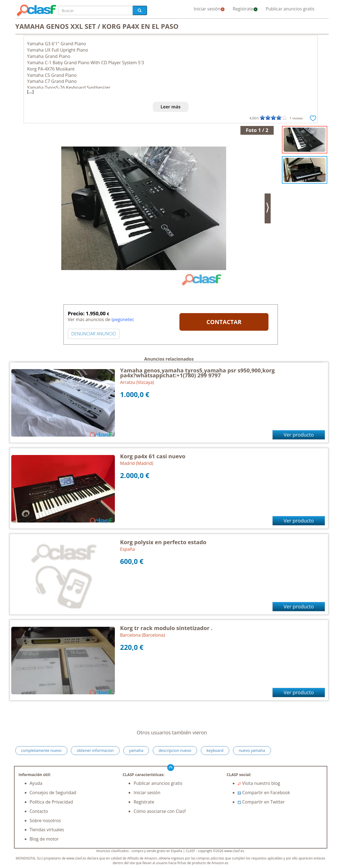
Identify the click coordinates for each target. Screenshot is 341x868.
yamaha (136, 750)
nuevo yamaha (252, 750)
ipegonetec (123, 319)
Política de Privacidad (51, 802)
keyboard (215, 750)
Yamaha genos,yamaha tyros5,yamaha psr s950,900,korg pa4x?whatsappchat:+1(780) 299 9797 (197, 373)
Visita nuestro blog (259, 783)
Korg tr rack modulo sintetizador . (166, 628)
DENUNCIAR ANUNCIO (94, 334)
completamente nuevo (41, 750)
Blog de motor (44, 839)
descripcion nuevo (175, 750)
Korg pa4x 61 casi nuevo (153, 456)
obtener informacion (95, 750)
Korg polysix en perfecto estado (163, 542)
